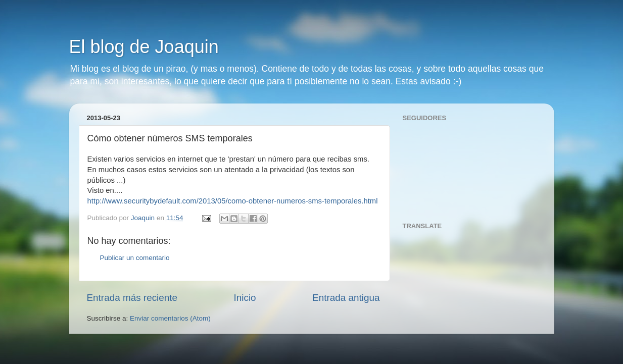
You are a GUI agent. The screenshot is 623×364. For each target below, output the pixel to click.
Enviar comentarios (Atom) (170, 318)
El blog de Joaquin (144, 47)
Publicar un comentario (135, 258)
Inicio (245, 298)
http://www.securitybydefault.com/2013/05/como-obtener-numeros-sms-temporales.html (233, 201)
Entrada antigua (346, 298)
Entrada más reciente (132, 298)
